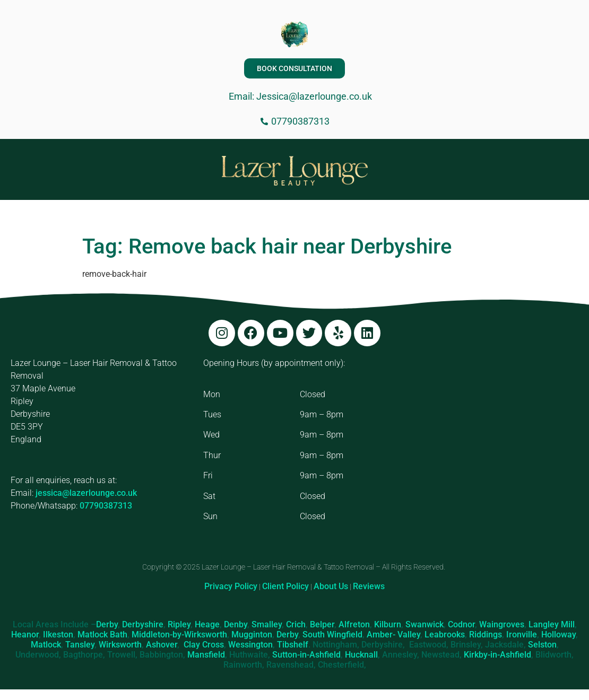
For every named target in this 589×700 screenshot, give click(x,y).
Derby (107, 624)
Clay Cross (204, 645)
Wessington (250, 645)
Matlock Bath (102, 635)
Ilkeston (58, 635)
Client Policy (285, 586)
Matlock (46, 645)
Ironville (522, 635)
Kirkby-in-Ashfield (497, 655)
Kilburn (388, 624)
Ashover (162, 645)
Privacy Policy (231, 586)
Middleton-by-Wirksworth (179, 635)
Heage (207, 624)
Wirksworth (120, 645)
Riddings (486, 635)
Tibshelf (293, 645)
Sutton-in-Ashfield (306, 655)
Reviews (369, 586)
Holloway (558, 635)
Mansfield (206, 655)
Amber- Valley (393, 635)
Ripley (179, 624)
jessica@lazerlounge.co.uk (86, 493)
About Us (331, 586)
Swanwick (425, 624)
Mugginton (252, 635)
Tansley (80, 645)
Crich (296, 624)
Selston (542, 645)
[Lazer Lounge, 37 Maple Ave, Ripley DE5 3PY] (487, 436)
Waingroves (502, 624)
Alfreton (354, 624)
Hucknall (361, 655)
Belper (322, 624)
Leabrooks (445, 635)
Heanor (25, 635)
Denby (236, 624)
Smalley (267, 624)
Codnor (461, 624)
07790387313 (106, 506)
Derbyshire (143, 624)
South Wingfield (332, 635)
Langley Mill (552, 624)
